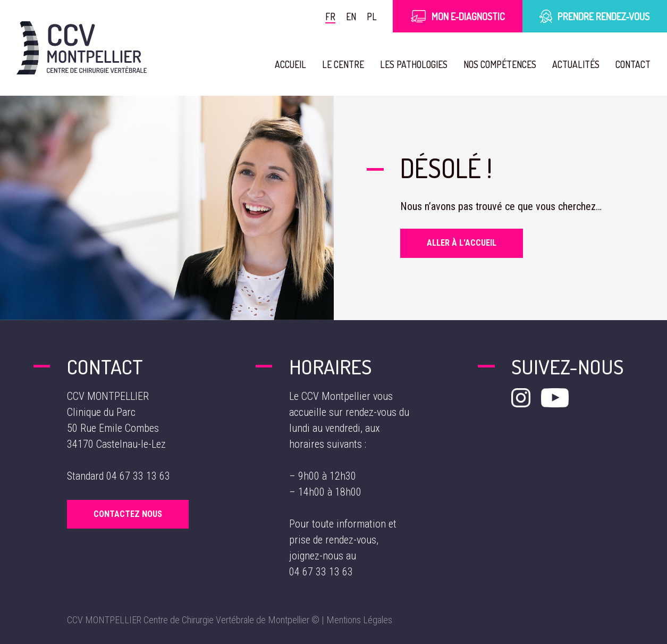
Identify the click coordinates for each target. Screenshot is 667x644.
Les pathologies (409, 64)
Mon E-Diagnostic (458, 16)
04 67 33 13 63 (138, 476)
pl (372, 16)
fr (331, 16)
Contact (632, 64)
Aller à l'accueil (462, 243)
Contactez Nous (128, 514)
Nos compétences (497, 64)
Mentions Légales (359, 620)
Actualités (574, 64)
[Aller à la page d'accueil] (82, 48)
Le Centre (338, 64)
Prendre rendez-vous (594, 16)
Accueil (285, 64)
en (352, 16)
